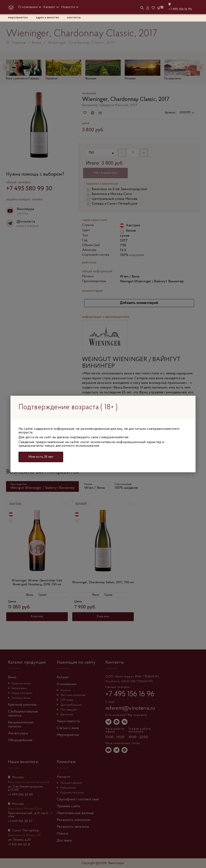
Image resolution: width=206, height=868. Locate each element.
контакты (74, 18)
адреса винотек (47, 18)
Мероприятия (18, 18)
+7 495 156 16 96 (180, 9)
